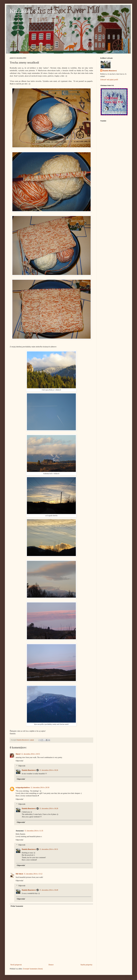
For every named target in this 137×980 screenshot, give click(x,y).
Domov (51, 965)
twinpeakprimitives (23, 788)
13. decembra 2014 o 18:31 (49, 849)
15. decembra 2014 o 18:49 (49, 890)
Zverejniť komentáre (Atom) (33, 969)
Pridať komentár (17, 906)
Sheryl (18, 754)
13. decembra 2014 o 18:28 (49, 809)
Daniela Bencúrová (29, 770)
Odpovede (22, 766)
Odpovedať (20, 761)
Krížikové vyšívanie (34, 11)
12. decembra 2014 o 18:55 (31, 754)
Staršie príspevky (86, 965)
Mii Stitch (19, 874)
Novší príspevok (16, 965)
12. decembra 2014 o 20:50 (40, 788)
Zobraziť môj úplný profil (109, 80)
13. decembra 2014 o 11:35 (34, 831)
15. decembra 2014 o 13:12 (33, 874)
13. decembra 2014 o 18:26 (49, 770)
